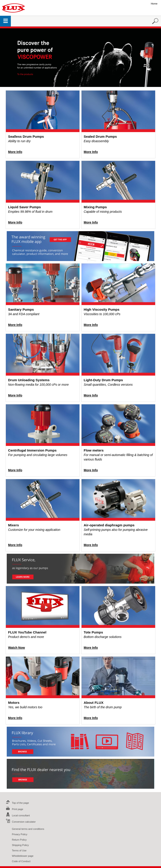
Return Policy (19, 840)
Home (154, 4)
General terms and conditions (28, 829)
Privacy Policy (20, 834)
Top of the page (17, 803)
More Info (15, 152)
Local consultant (17, 815)
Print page (14, 809)
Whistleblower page (23, 856)
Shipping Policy (20, 845)
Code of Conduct (21, 861)
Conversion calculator (20, 822)
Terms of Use (19, 850)
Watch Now (17, 648)
